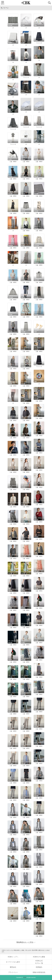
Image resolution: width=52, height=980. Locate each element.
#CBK (25, 977)
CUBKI (26, 3)
